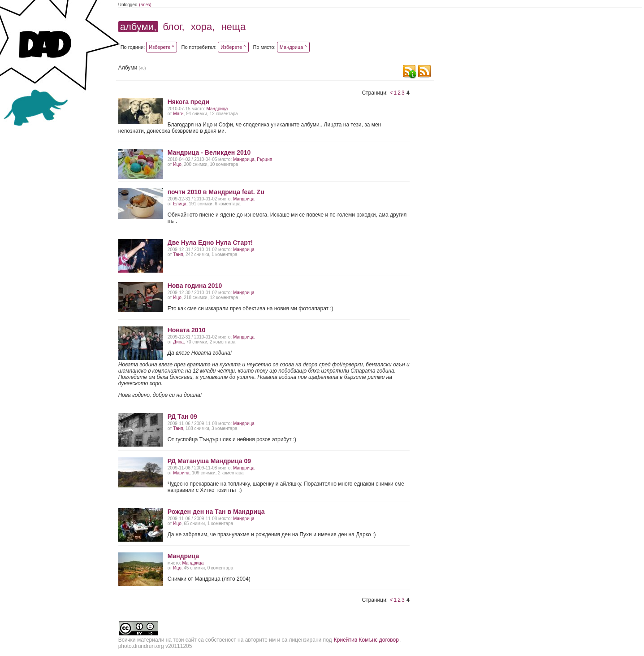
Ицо (177, 164)
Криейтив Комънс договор (366, 640)
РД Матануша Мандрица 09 (209, 461)
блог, (173, 27)
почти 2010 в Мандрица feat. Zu (216, 192)
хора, (203, 27)
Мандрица (217, 109)
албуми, (138, 27)
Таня (178, 254)
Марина (181, 473)
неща (233, 27)
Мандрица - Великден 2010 (209, 152)
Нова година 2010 (195, 286)
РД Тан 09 (182, 417)
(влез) (145, 5)
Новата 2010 (187, 330)
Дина (178, 342)
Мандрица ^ (293, 47)
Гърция (264, 159)
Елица (179, 204)
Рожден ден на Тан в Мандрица (216, 512)
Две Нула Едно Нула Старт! (210, 243)
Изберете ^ (161, 47)
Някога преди (188, 102)
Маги (178, 114)
